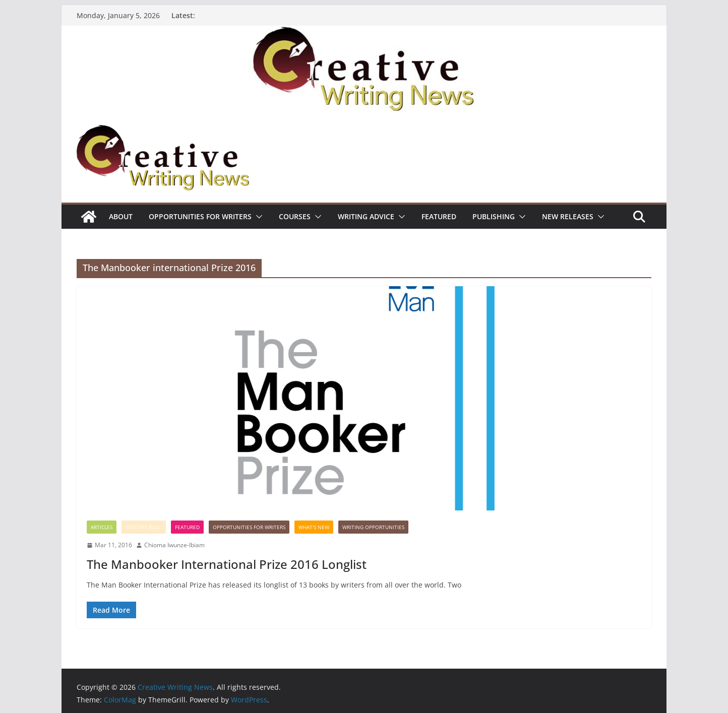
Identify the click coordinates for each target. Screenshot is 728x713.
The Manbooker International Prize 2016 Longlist (227, 564)
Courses (295, 216)
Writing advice (366, 216)
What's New (314, 527)
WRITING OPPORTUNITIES (373, 527)
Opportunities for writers (200, 216)
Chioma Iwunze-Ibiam (174, 545)
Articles (102, 527)
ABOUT (121, 216)
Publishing (494, 216)
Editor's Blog (144, 527)
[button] (257, 217)
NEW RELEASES (568, 216)
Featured (439, 216)
